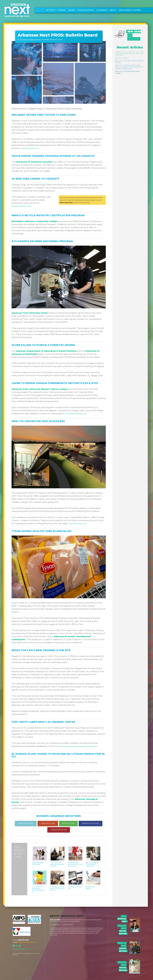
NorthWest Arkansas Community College (34, 221)
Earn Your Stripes (122, 58)
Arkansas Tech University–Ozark (30, 313)
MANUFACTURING (26, 823)
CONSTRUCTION (48, 823)
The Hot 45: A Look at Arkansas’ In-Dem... (57, 864)
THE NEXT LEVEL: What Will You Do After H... (57, 888)
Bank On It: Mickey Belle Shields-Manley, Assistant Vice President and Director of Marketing (129, 67)
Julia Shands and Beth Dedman (30, 39)
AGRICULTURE (68, 823)
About (113, 10)
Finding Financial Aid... (75, 888)
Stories (62, 10)
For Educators (86, 10)
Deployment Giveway (130, 10)
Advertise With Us (21, 949)
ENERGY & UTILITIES (91, 823)
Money (72, 10)
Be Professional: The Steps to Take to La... (92, 864)
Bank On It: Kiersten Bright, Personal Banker (129, 62)
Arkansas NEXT (55, 920)
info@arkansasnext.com (27, 942)
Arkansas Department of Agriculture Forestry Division (46, 351)
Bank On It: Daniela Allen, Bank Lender (127, 72)
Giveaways (102, 10)
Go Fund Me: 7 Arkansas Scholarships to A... (38, 889)
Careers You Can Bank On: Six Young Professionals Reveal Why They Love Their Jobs (129, 53)
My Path (51, 10)
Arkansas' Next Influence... (38, 863)
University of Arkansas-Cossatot (34, 162)
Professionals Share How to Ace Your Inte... (75, 864)
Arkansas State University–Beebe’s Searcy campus (40, 389)
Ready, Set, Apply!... (90, 888)
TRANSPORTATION (59, 830)
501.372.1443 (24, 940)
